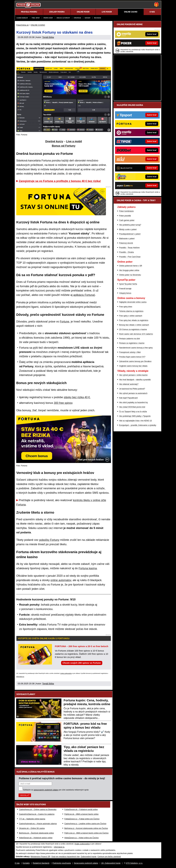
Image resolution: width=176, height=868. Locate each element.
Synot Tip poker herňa (128, 284)
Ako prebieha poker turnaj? (130, 225)
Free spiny (36, 18)
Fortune (65, 322)
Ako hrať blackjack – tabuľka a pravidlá (135, 380)
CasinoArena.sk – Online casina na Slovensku (38, 809)
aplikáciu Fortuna (84, 295)
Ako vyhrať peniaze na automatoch (133, 393)
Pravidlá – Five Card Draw (130, 257)
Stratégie (77, 18)
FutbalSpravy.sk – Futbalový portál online (81, 809)
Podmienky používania (62, 863)
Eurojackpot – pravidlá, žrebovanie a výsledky (138, 425)
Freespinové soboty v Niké (130, 352)
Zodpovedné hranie (89, 857)
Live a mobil (74, 141)
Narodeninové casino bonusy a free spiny (136, 348)
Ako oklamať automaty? (129, 384)
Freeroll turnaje (125, 289)
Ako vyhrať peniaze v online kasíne (133, 375)
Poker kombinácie (126, 211)
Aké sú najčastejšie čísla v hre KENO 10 (135, 421)
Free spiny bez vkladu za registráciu (134, 320)
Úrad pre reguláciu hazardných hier (65, 857)
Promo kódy (48, 18)
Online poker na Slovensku (130, 275)
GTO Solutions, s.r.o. (134, 863)
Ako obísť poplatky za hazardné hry (134, 402)
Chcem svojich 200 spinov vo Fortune (82, 663)
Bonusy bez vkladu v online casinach (134, 325)
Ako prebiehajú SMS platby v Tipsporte (135, 416)
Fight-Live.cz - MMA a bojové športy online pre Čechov (86, 833)
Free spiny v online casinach (131, 316)
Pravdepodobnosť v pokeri (130, 234)
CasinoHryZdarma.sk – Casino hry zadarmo (37, 814)
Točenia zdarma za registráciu (131, 311)
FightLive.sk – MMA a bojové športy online (81, 814)
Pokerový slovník (126, 243)
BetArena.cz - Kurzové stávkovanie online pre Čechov (86, 828)
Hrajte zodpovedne (66, 673)
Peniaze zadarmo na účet (129, 339)
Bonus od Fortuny (64, 146)
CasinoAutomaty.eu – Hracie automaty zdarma (38, 824)
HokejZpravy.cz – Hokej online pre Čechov (81, 838)
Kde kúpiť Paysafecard (128, 398)
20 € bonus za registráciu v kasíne (133, 329)
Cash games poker (127, 220)
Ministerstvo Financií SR (40, 857)
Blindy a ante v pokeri (128, 229)
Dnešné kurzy (54, 141)
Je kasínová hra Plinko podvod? (132, 389)
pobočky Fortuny (49, 540)
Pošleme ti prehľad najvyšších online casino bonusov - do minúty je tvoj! (62, 778)
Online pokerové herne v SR (131, 266)
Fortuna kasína (88, 568)
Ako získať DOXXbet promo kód (132, 407)
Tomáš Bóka (48, 37)
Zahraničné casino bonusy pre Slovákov (135, 361)
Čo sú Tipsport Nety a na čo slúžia (133, 412)
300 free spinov (63, 403)
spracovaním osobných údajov (46, 790)
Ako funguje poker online (129, 270)
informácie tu (20, 677)
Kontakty (26, 863)
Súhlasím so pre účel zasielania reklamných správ (56, 790)
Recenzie (98, 18)
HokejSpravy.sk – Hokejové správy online (36, 838)
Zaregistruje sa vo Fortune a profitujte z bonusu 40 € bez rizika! (60, 181)
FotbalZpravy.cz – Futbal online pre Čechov (82, 819)
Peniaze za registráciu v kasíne (132, 343)
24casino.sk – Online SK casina (32, 828)
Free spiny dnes (126, 307)
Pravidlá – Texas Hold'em (129, 248)
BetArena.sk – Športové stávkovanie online (36, 833)
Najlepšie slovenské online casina (133, 302)
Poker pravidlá (125, 216)
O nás (17, 863)
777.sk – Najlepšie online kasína (32, 819)
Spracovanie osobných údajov (86, 863)
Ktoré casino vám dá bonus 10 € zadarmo (136, 334)
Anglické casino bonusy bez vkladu (133, 366)
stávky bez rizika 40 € (77, 397)
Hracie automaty (63, 18)
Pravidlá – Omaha (126, 252)
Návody (88, 18)
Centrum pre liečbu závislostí (109, 857)
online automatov (61, 580)
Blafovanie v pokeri (127, 239)
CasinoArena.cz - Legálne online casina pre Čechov (85, 824)
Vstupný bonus (125, 293)
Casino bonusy (22, 18)
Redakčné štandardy (41, 863)
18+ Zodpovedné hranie (111, 863)
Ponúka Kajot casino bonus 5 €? (132, 357)
